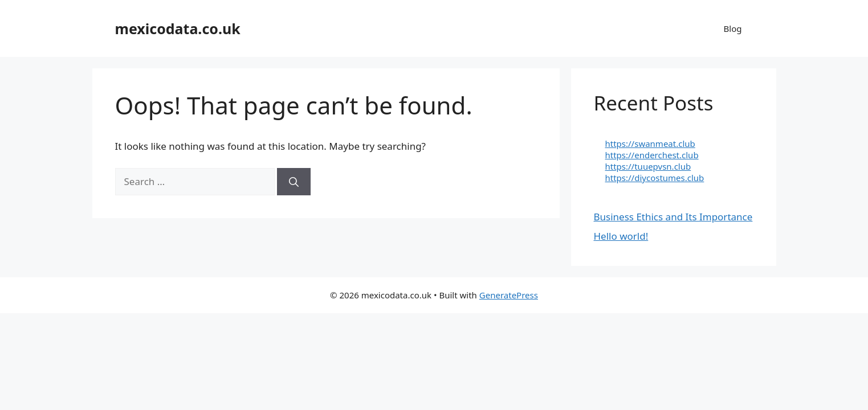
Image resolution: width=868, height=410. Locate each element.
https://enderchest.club (652, 155)
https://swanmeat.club (650, 143)
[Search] (294, 182)
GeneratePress (509, 295)
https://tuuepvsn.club (648, 166)
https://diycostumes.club (655, 178)
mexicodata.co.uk (178, 28)
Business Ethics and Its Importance (673, 217)
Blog (733, 28)
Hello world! (621, 236)
